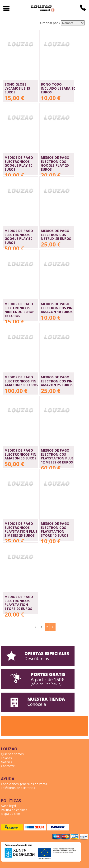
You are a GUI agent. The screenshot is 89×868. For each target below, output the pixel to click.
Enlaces (6, 758)
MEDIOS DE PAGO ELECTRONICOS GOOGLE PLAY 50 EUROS (19, 237)
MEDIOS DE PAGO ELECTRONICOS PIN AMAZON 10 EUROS (57, 308)
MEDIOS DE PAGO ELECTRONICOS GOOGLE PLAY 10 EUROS (19, 163)
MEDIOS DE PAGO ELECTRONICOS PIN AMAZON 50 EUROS (20, 454)
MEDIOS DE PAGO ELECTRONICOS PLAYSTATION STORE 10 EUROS (55, 529)
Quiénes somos (12, 754)
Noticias (7, 762)
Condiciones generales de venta (24, 784)
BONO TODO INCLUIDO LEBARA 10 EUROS (58, 88)
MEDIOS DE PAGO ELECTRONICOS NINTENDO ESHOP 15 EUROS (19, 310)
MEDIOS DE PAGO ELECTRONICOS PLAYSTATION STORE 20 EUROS (19, 603)
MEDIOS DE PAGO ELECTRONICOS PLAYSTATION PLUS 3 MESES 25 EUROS (21, 529)
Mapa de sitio (10, 814)
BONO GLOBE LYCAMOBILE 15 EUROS (17, 88)
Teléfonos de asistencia (18, 788)
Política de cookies (14, 810)
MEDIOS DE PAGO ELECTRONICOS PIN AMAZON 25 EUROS (57, 381)
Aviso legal (8, 806)
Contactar (8, 766)
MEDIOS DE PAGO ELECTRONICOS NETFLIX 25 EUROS (56, 235)
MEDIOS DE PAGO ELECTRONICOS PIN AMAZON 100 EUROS (21, 381)
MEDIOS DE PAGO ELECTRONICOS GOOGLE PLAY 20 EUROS (55, 163)
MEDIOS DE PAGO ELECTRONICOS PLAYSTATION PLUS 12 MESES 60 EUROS (57, 456)
